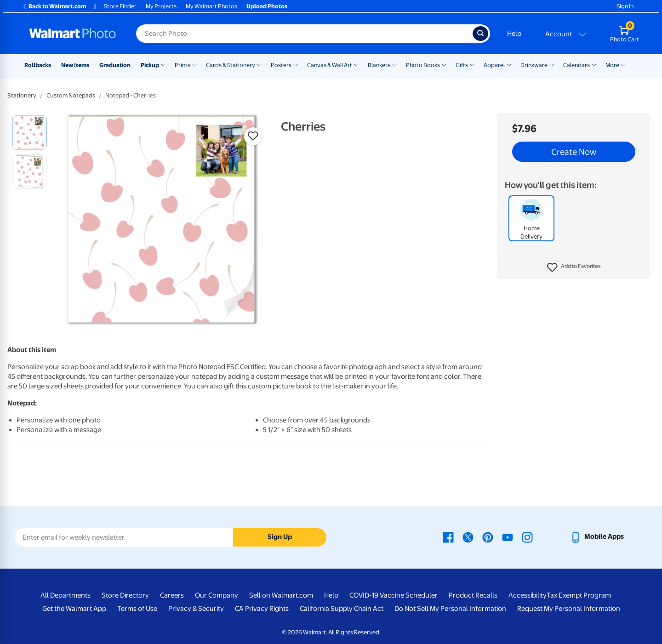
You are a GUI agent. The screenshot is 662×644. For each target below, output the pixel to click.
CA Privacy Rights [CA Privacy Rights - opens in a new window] (262, 609)
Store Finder (120, 6)
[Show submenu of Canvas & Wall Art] (356, 64)
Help (514, 34)
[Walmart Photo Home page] (73, 34)
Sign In (625, 6)
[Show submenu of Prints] (194, 64)
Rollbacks (38, 65)
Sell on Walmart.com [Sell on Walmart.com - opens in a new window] (281, 595)
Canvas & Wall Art (330, 65)
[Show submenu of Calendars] (594, 64)
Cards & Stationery (231, 65)
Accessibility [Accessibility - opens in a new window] (528, 595)
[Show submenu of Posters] (296, 64)
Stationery (22, 95)
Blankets (379, 65)
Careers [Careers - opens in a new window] (172, 595)
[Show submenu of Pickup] (163, 64)
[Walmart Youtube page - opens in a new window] (508, 536)
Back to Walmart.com (54, 6)
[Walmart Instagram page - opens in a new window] (527, 536)
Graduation (115, 65)
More (612, 65)
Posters (281, 65)
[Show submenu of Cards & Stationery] (259, 64)
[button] (574, 268)
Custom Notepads (71, 95)
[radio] (29, 132)
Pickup (150, 65)
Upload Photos (267, 6)
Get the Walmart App (74, 609)
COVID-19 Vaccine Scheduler (394, 595)
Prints (183, 65)
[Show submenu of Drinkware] (552, 64)
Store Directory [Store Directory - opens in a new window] (125, 595)
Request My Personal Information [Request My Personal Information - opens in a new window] (569, 609)
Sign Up (280, 537)
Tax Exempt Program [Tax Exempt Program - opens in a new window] (579, 595)
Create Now (574, 152)
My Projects (161, 6)
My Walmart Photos (211, 6)
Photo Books (423, 65)
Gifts (462, 65)
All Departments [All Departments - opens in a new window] (66, 595)
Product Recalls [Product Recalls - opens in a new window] (473, 595)
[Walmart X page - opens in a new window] (468, 536)
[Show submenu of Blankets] (394, 64)
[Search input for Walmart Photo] (304, 34)
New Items (75, 65)
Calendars (576, 65)
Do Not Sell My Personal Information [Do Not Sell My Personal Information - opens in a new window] (450, 609)
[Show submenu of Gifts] (472, 64)
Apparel (494, 65)
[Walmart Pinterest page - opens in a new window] (488, 536)
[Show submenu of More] (623, 64)
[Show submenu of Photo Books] (444, 64)
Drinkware (534, 65)
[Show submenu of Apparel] (509, 64)
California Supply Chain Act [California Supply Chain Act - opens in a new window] (342, 609)
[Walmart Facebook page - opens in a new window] (448, 536)
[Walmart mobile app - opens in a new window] (597, 536)
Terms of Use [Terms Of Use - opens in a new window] (137, 609)
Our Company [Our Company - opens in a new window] (217, 595)
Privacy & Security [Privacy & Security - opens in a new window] (196, 609)
